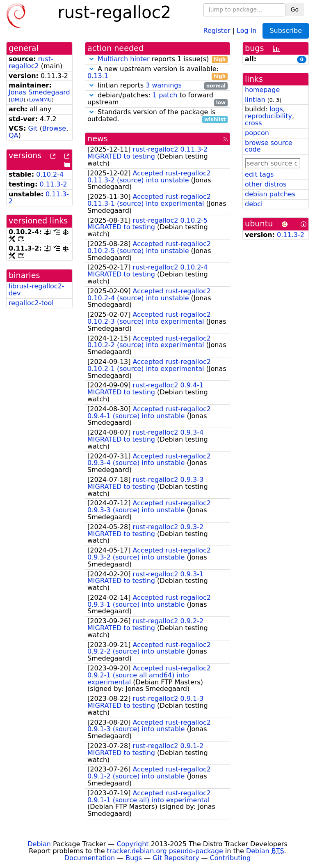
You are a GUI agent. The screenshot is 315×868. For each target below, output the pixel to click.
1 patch (165, 95)
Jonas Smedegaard (39, 92)
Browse (54, 128)
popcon (257, 133)
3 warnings (164, 85)
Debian (39, 844)
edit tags (259, 174)
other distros (266, 184)
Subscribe (286, 31)
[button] (91, 59)
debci (254, 204)
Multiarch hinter (124, 59)
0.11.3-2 (54, 184)
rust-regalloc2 (31, 62)
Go (295, 9)
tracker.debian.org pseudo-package (165, 851)
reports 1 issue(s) (157, 59)
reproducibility (268, 116)
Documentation (90, 858)
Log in (247, 30)
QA (14, 135)
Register (217, 30)
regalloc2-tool (31, 303)
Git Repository (176, 858)
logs (276, 109)
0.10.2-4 (50, 174)
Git (33, 128)
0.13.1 (98, 76)
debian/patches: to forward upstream (157, 99)
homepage (262, 90)
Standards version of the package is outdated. (157, 116)
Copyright (132, 844)
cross (253, 123)
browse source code (269, 146)
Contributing (231, 858)
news (98, 139)
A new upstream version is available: (157, 73)
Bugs (134, 858)
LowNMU (40, 100)
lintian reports (157, 86)
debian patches (270, 194)
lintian (255, 100)
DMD (17, 100)
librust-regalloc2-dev (37, 290)
